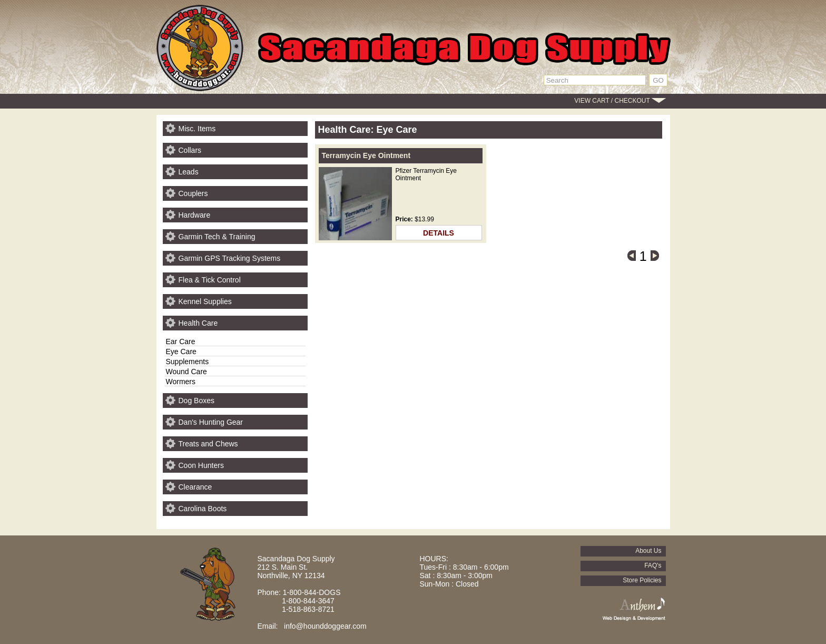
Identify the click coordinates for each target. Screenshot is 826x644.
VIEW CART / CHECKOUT (612, 101)
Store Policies (642, 580)
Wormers (181, 382)
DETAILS (439, 233)
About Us (648, 551)
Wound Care (186, 372)
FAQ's (653, 565)
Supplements (188, 362)
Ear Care (181, 341)
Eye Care (181, 352)
